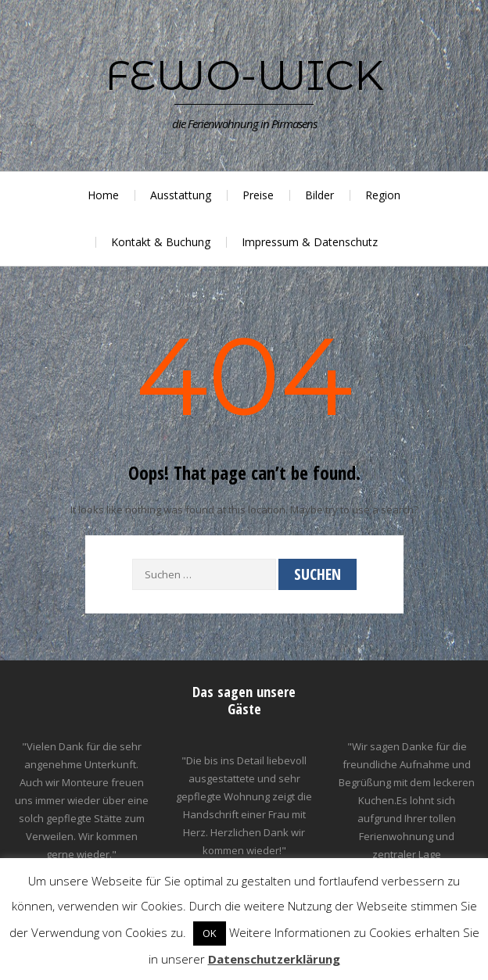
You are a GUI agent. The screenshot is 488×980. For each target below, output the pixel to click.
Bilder (319, 195)
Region (383, 195)
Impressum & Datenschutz (310, 242)
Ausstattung (181, 195)
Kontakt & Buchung (161, 242)
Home (103, 195)
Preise (258, 195)
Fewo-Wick (244, 75)
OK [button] (210, 933)
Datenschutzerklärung (274, 959)
